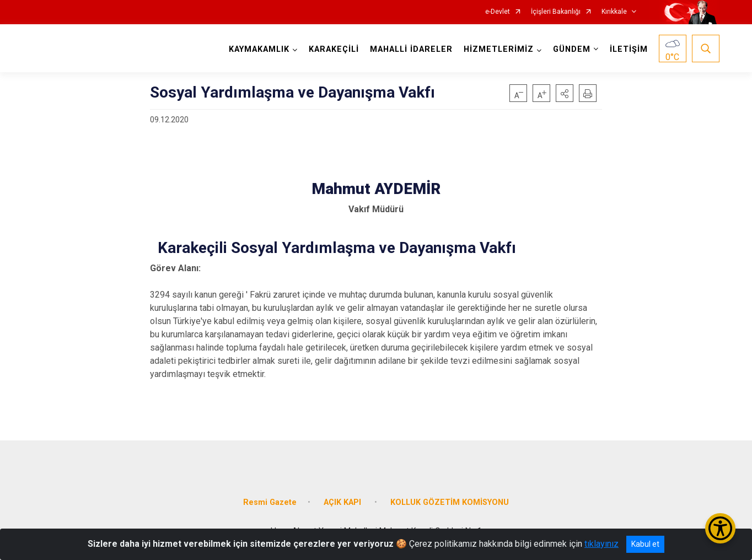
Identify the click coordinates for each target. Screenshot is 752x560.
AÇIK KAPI (343, 502)
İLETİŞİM (629, 49)
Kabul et (645, 544)
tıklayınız (601, 544)
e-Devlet (498, 12)
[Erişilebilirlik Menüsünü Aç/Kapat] (720, 528)
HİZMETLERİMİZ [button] (499, 49)
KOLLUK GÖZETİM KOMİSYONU (450, 502)
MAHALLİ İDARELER (411, 49)
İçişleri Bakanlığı (556, 12)
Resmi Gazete (270, 502)
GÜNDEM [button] (572, 49)
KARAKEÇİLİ (334, 49)
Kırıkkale (614, 12)
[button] (565, 93)
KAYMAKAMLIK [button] (259, 49)
